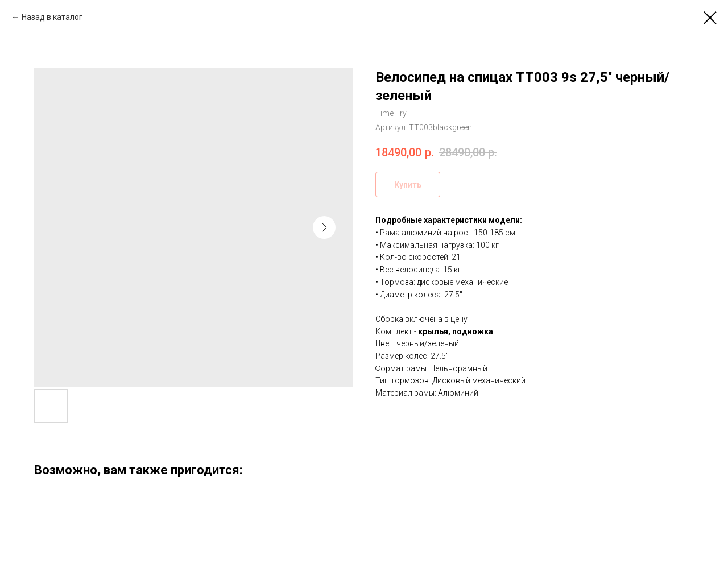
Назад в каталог (52, 17)
